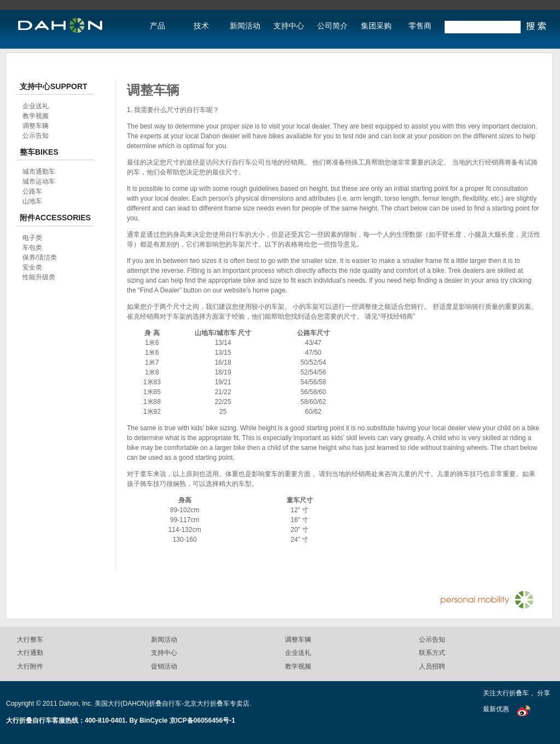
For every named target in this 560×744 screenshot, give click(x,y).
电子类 (32, 238)
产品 (157, 26)
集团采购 (376, 26)
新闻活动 (245, 26)
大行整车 (30, 640)
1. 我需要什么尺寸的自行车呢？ (173, 110)
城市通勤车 (39, 172)
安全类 (32, 267)
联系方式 (432, 653)
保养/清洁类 (40, 257)
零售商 (420, 26)
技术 (201, 26)
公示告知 (36, 136)
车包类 (32, 248)
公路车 (32, 191)
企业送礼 (36, 106)
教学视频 (36, 116)
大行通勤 (30, 653)
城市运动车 (39, 181)
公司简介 (332, 26)
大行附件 (30, 666)
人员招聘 (432, 666)
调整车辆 (36, 126)
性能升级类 (39, 277)
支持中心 (289, 26)
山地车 (32, 201)
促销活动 (164, 666)
